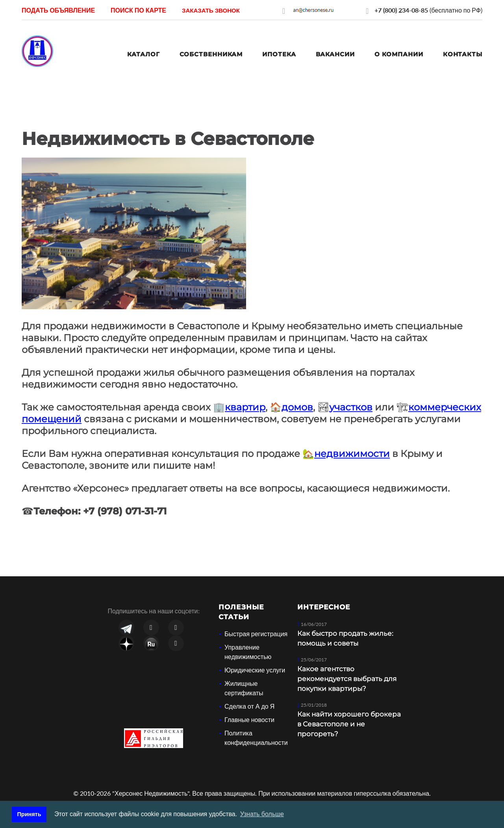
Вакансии (335, 54)
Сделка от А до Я (249, 706)
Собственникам (211, 54)
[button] (211, 10)
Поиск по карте (138, 10)
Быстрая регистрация (256, 634)
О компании (399, 54)
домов (297, 407)
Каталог (143, 54)
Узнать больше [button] (262, 814)
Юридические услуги (255, 670)
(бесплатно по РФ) (428, 10)
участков (351, 407)
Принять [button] (29, 814)
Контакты (463, 54)
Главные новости (249, 719)
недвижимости (352, 454)
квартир (245, 407)
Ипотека (279, 54)
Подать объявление (58, 10)
